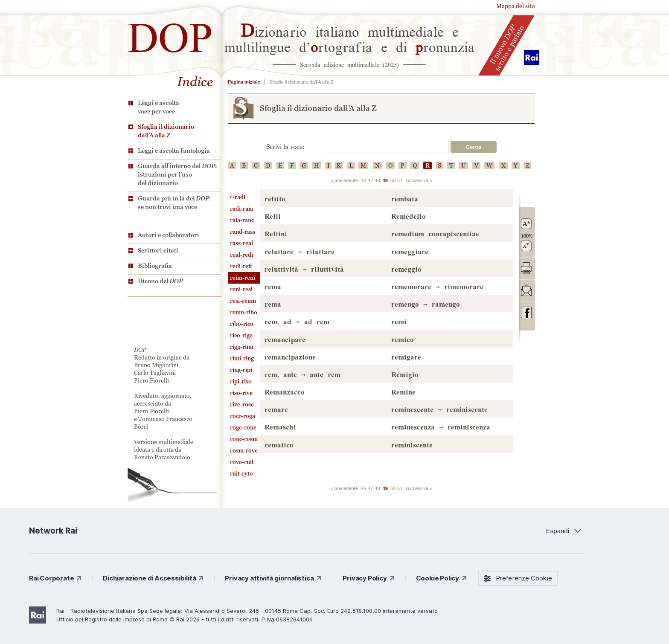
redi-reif (241, 266)
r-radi (238, 197)
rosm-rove (244, 451)
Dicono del (160, 281)
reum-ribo (244, 312)
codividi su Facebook (526, 312)
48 (377, 180)
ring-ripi (241, 370)
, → (297, 321)
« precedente (344, 180)
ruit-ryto (241, 474)
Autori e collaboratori (169, 235)
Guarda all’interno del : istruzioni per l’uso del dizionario (177, 174)
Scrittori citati (158, 250)
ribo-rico (242, 324)
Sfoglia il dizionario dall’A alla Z (166, 131)
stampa (526, 268)
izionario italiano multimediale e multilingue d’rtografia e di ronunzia (350, 38)
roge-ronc (243, 428)
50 (393, 180)
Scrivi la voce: (285, 147)
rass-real (241, 243)
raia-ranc (242, 220)
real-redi (241, 255)
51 (400, 180)
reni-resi (241, 289)
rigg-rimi (242, 347)
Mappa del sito (516, 6)
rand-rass (243, 232)
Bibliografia (155, 266)
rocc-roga (243, 416)
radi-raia (241, 209)
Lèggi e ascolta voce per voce (159, 107)
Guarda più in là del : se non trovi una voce (175, 203)
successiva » (419, 180)
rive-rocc (242, 405)
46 (364, 180)
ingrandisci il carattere (526, 224)
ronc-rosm (244, 439)
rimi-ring (242, 358)
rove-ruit (242, 462)
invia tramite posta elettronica (526, 290)
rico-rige (241, 335)
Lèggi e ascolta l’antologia (174, 151)
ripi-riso (241, 381)
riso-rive (241, 393)
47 (370, 180)
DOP (170, 34)
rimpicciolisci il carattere (526, 246)
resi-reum (243, 301)
